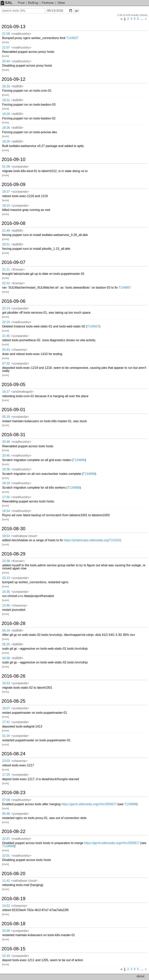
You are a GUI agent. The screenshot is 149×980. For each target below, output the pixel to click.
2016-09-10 (13, 159)
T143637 (72, 38)
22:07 (6, 839)
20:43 (6, 350)
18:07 (6, 708)
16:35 (6, 592)
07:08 (6, 800)
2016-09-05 (13, 385)
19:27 (6, 192)
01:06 (6, 167)
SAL (7, 3)
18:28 (6, 114)
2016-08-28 (13, 623)
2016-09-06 (13, 301)
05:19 (6, 417)
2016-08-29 (13, 554)
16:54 (6, 511)
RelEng (33, 3)
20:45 (6, 456)
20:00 (6, 931)
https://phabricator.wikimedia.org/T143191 (93, 540)
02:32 (6, 283)
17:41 (6, 722)
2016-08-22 (13, 831)
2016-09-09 (13, 185)
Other (61, 3)
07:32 (6, 363)
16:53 (6, 683)
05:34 (6, 631)
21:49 (6, 231)
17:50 (6, 497)
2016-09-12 (13, 79)
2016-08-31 (13, 435)
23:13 (6, 578)
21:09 (6, 34)
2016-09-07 (13, 262)
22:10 (6, 322)
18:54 (6, 536)
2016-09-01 (13, 410)
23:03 (6, 761)
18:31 (6, 100)
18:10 (6, 206)
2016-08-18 (13, 924)
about (140, 976)
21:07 (6, 47)
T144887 (125, 288)
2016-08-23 (13, 793)
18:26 (6, 128)
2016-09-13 (13, 27)
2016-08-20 (13, 874)
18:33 (6, 86)
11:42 (6, 881)
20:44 (6, 61)
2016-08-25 (13, 701)
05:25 (6, 644)
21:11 (6, 269)
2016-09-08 (13, 223)
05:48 (6, 814)
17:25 (6, 775)
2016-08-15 (13, 949)
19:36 (6, 469)
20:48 (6, 442)
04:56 (6, 658)
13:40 (6, 605)
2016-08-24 (13, 754)
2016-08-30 (13, 529)
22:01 (6, 856)
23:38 (6, 561)
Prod (21, 3)
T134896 (79, 460)
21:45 (6, 336)
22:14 (6, 308)
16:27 (6, 392)
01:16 (6, 736)
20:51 (6, 244)
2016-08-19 (13, 899)
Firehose (48, 3)
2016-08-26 (13, 676)
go (77, 11)
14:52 (6, 906)
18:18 (6, 483)
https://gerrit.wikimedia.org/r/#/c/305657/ (89, 804)
